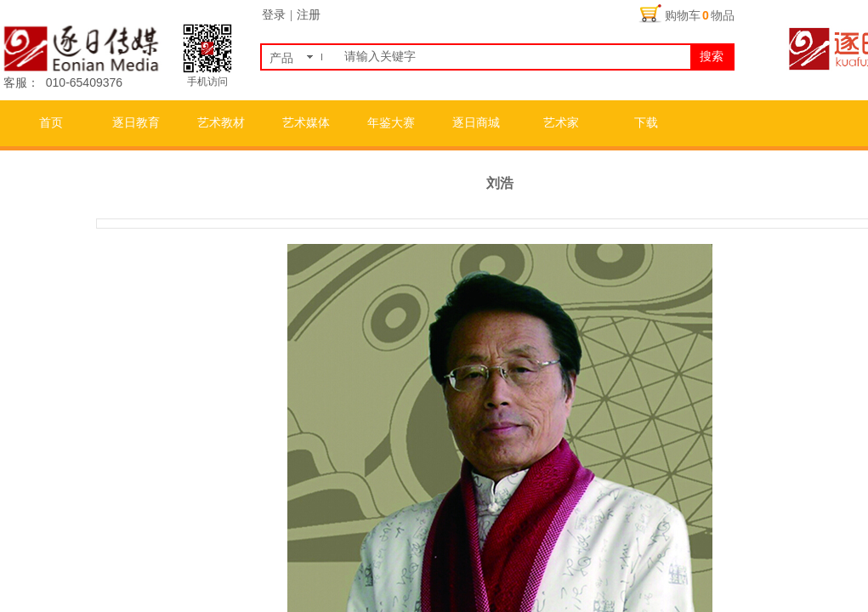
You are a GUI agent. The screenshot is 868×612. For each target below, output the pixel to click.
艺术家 (561, 123)
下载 (646, 123)
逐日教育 (136, 123)
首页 (51, 123)
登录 (274, 15)
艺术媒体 (306, 123)
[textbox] (514, 57)
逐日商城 (476, 123)
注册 (309, 15)
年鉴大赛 (391, 123)
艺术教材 (221, 123)
